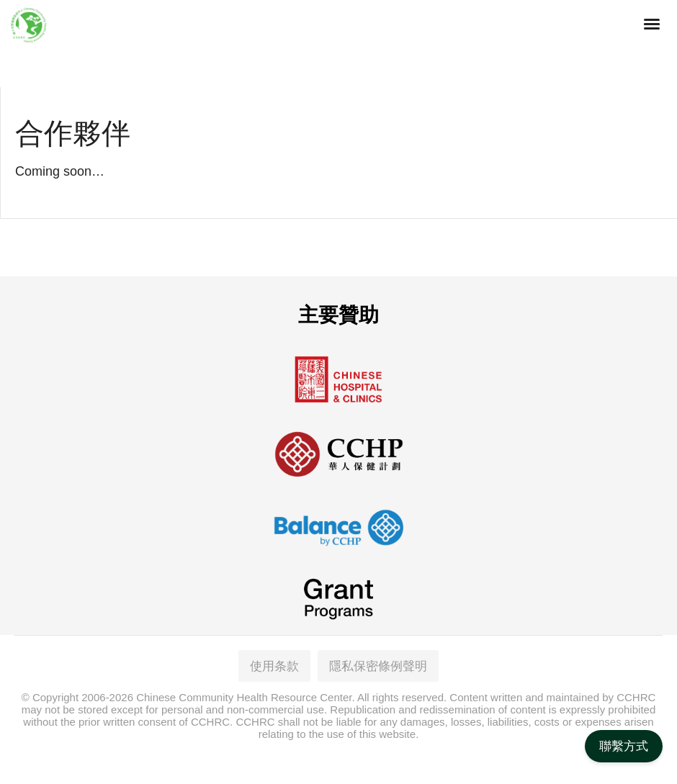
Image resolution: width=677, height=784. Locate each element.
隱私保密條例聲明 (378, 663)
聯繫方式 (624, 746)
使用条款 (274, 663)
